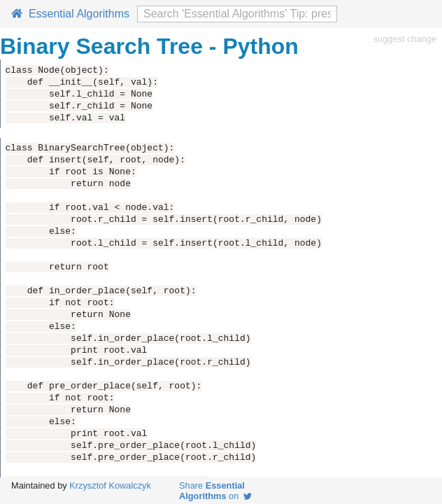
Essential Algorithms (70, 14)
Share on (215, 491)
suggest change (405, 39)
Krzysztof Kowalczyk (110, 485)
